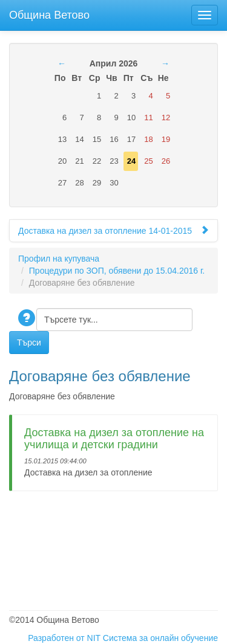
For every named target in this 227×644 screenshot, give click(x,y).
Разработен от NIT (64, 638)
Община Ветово (49, 14)
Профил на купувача (59, 259)
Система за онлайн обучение (160, 638)
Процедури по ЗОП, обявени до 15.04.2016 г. (117, 271)
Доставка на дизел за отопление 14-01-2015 (113, 230)
